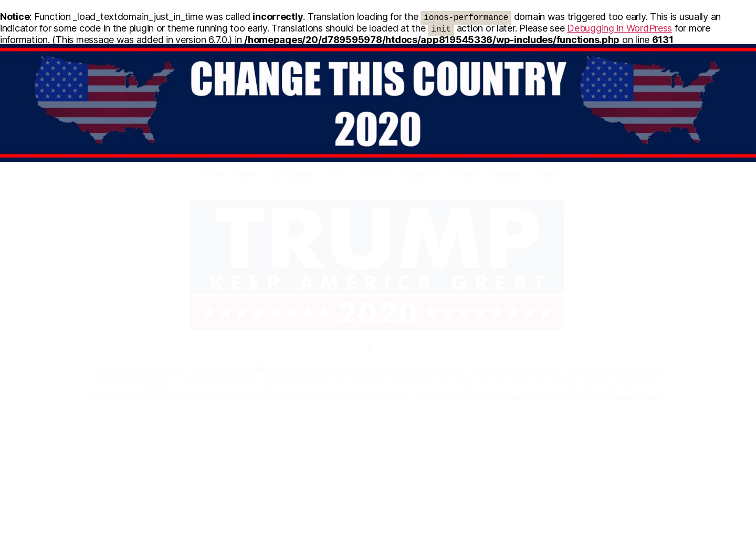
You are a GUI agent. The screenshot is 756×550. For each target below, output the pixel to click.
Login (547, 175)
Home (210, 175)
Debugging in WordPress (619, 28)
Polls (338, 175)
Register (508, 175)
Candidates (294, 175)
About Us (419, 175)
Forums (375, 175)
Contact (464, 175)
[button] (16, 264)
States (246, 175)
